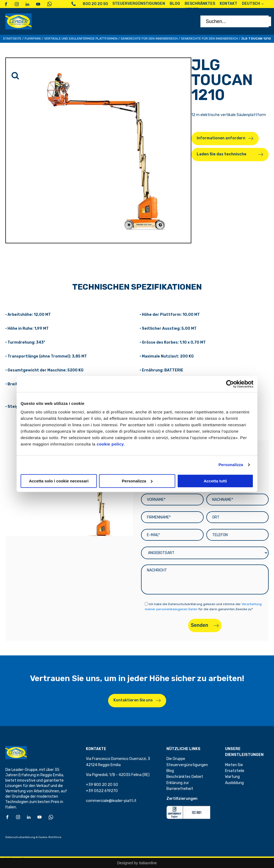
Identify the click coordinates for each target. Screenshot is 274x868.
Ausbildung (234, 783)
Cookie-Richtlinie (50, 837)
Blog (170, 771)
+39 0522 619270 (102, 791)
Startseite (12, 39)
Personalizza (231, 465)
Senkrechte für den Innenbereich (149, 39)
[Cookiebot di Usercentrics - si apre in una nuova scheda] (230, 384)
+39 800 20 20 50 (102, 785)
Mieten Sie (234, 765)
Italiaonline (148, 863)
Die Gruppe (176, 759)
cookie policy (110, 444)
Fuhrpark (33, 39)
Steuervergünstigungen (187, 765)
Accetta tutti (215, 481)
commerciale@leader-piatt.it (111, 801)
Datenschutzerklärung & (22, 837)
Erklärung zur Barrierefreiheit (180, 786)
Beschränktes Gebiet (185, 777)
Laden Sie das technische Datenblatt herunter (222, 157)
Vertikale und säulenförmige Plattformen (81, 39)
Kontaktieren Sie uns (133, 700)
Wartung (232, 777)
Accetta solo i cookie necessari (59, 481)
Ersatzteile (235, 771)
